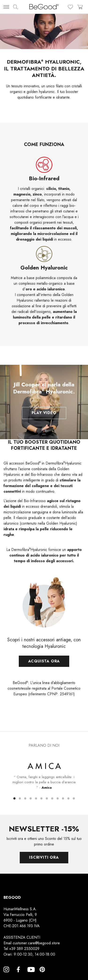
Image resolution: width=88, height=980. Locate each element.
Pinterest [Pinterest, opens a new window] (42, 975)
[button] (14, 799)
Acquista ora (44, 667)
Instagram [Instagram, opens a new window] (6, 975)
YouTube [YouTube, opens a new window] (30, 975)
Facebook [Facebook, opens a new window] (18, 975)
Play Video (44, 413)
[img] (15, 7)
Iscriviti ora (44, 858)
